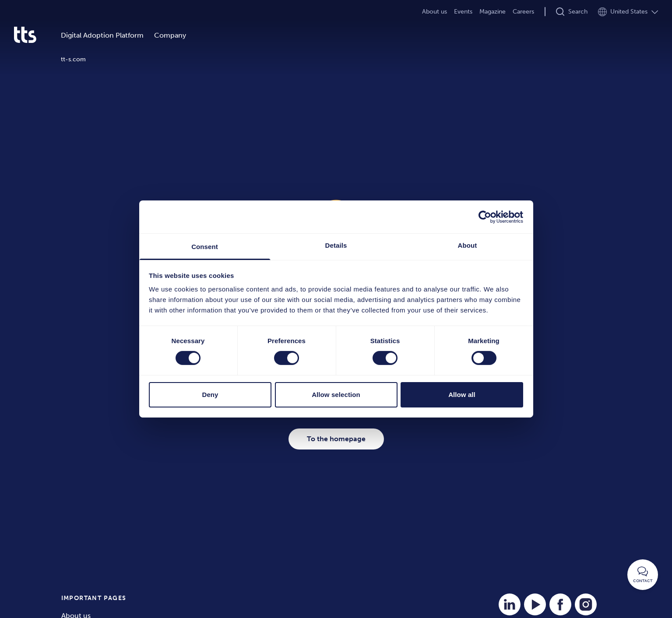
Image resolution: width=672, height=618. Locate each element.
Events (463, 12)
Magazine (493, 12)
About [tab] (468, 245)
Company (170, 35)
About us (435, 12)
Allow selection (336, 395)
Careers (523, 12)
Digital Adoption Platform (102, 35)
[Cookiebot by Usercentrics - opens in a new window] (485, 217)
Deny (210, 395)
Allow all (462, 395)
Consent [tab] (205, 247)
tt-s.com (73, 59)
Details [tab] (336, 245)
